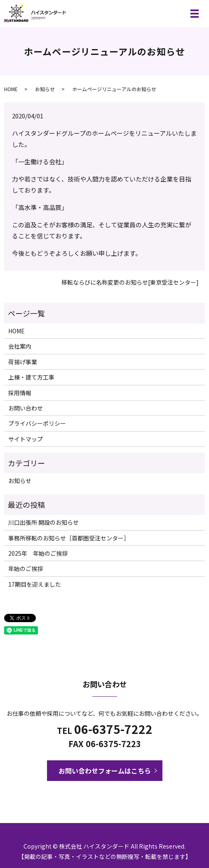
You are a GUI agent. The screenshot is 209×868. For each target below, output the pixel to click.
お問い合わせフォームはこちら (105, 771)
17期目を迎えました (35, 584)
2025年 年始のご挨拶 (38, 553)
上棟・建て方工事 (31, 377)
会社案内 (20, 346)
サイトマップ (26, 439)
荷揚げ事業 (23, 362)
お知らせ (45, 89)
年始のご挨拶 (26, 568)
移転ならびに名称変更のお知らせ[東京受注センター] (130, 282)
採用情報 (20, 393)
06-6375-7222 (113, 729)
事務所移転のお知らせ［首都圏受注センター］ (69, 538)
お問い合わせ (26, 408)
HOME (11, 89)
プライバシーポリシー (37, 423)
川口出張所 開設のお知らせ (43, 522)
